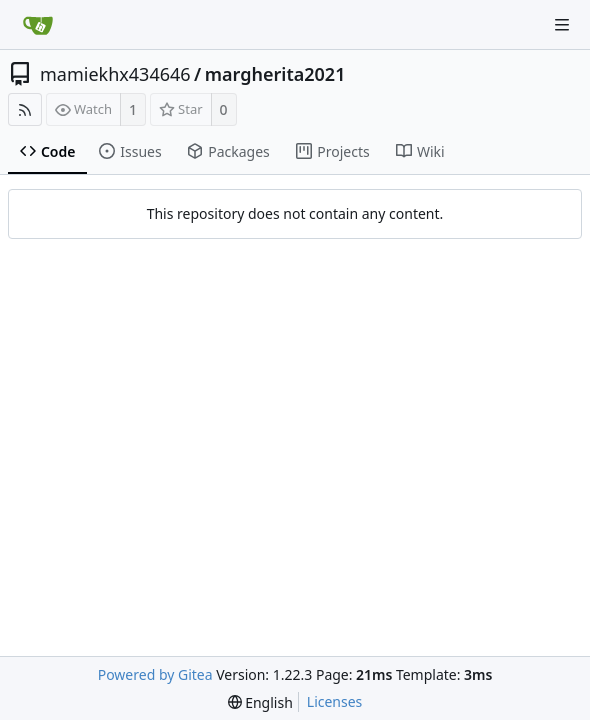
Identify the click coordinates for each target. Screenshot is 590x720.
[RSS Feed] (25, 109)
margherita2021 (275, 74)
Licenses (335, 701)
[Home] (38, 25)
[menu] (260, 702)
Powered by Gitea (155, 674)
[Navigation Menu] (562, 25)
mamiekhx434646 (115, 74)
